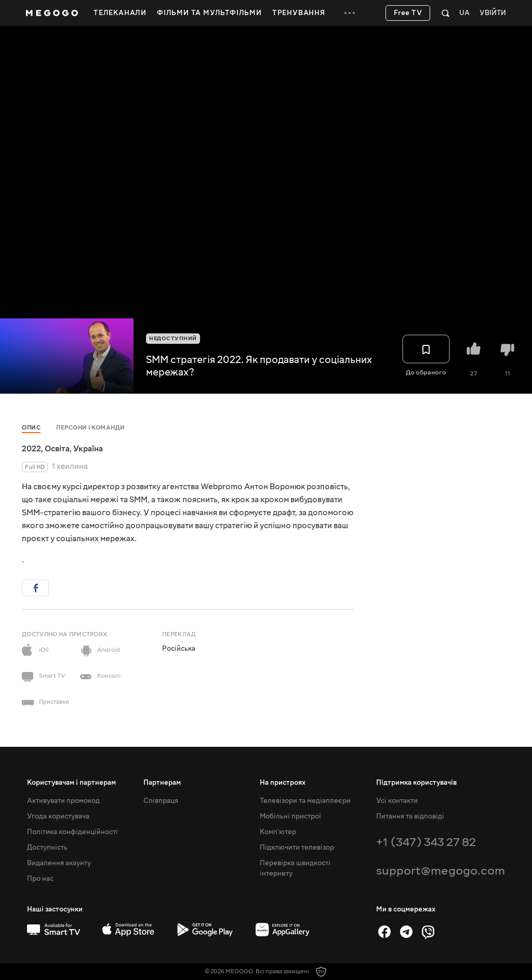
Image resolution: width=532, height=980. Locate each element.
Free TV (408, 13)
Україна (88, 449)
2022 (31, 449)
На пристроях (283, 783)
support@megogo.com (441, 871)
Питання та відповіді (410, 816)
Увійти (493, 13)
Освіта (57, 449)
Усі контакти (397, 801)
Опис (31, 428)
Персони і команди (91, 428)
